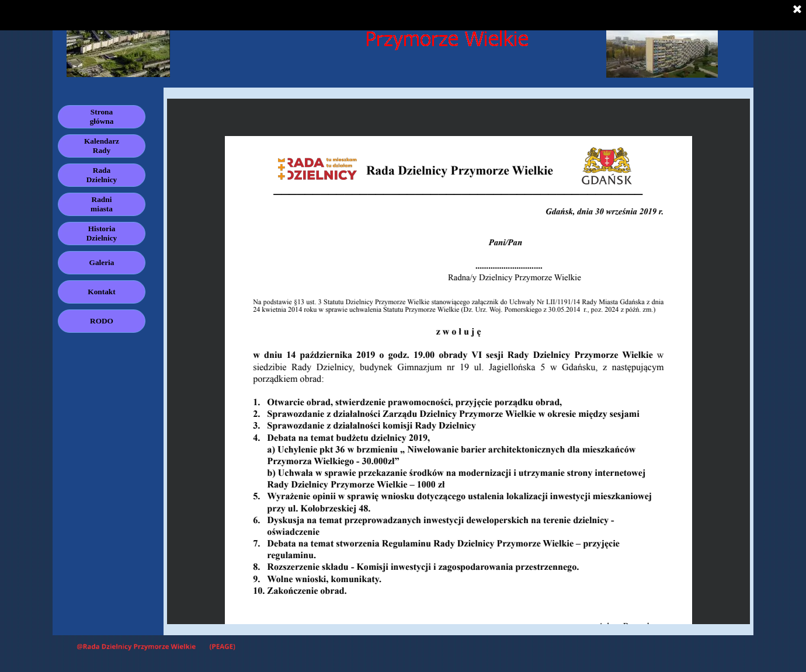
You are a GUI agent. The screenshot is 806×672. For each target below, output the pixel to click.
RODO (102, 321)
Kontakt (101, 292)
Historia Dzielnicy (102, 233)
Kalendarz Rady (102, 146)
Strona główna (102, 116)
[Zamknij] (797, 10)
